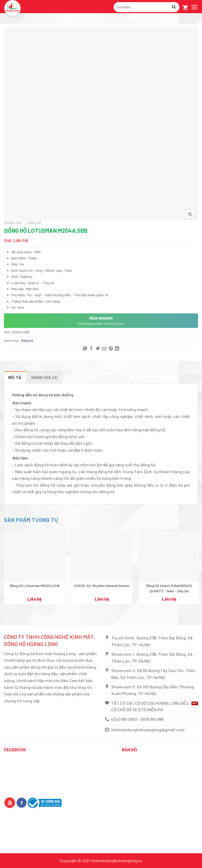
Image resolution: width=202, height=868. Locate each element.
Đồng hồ (34, 223)
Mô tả (15, 378)
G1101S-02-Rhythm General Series (102, 586)
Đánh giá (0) (45, 378)
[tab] (15, 377)
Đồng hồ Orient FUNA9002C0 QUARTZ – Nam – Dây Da (169, 588)
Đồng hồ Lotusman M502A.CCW (35, 586)
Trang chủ (13, 223)
